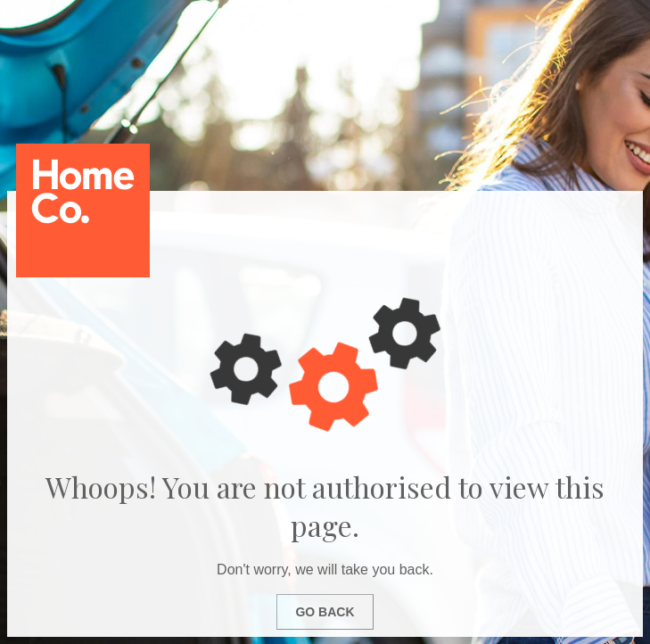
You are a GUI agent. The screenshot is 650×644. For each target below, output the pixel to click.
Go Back (325, 612)
